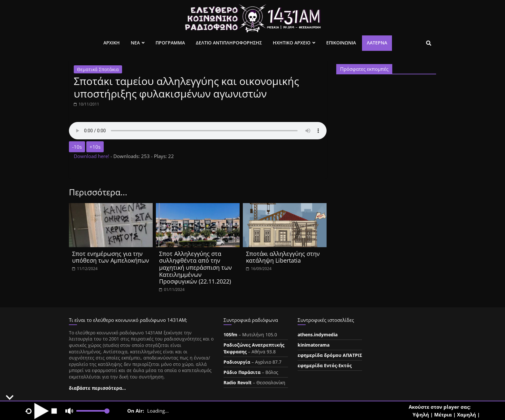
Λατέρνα (377, 43)
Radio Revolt (238, 383)
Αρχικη (112, 43)
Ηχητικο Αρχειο (292, 43)
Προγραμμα (170, 43)
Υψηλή (421, 415)
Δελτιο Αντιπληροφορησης (229, 43)
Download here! (92, 156)
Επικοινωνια (341, 43)
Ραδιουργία (237, 362)
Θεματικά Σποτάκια (98, 69)
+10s (95, 147)
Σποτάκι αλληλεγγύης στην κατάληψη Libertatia (283, 257)
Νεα (135, 43)
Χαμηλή (467, 415)
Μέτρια (443, 415)
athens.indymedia (318, 335)
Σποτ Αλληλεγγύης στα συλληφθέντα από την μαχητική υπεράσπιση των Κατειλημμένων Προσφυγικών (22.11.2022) (195, 267)
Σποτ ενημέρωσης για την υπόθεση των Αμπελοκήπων (111, 257)
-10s (77, 147)
